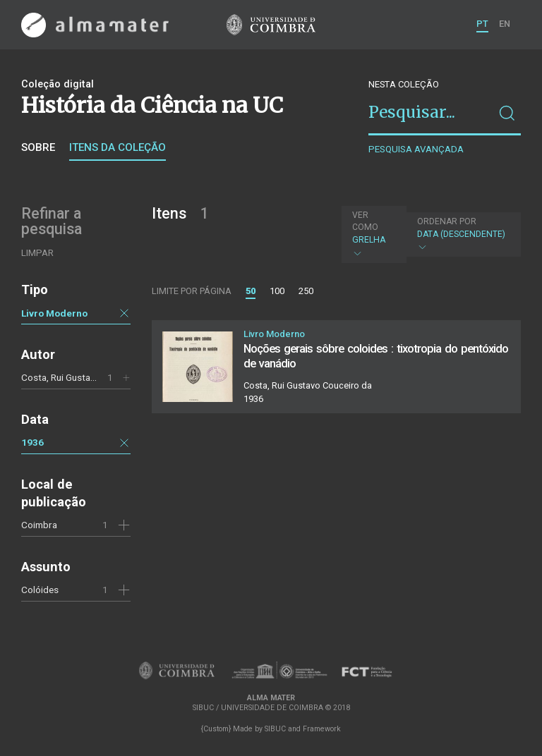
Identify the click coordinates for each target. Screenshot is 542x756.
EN (505, 24)
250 (306, 291)
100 (277, 291)
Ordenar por (447, 221)
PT (482, 24)
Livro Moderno (54, 313)
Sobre (38, 147)
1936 (32, 442)
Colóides (40, 590)
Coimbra (39, 525)
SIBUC (275, 729)
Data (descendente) (462, 234)
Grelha (372, 234)
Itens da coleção (118, 147)
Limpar (37, 253)
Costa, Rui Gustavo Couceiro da (88, 377)
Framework (322, 729)
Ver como (365, 221)
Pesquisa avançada (416, 149)
